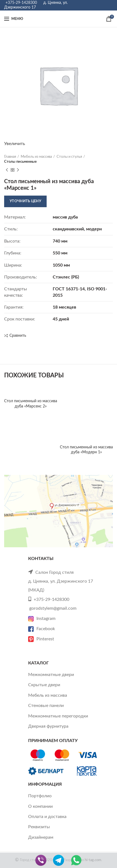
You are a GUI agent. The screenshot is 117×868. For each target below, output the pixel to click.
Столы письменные (20, 162)
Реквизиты (39, 827)
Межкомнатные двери (51, 675)
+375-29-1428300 (21, 3)
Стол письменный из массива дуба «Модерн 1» (86, 450)
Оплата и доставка (47, 817)
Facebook (42, 629)
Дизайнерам (41, 837)
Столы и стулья (69, 157)
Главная (10, 157)
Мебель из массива (36, 157)
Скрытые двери (44, 685)
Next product (18, 170)
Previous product (7, 170)
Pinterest (41, 639)
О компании (40, 806)
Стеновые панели (46, 706)
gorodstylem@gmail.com (53, 608)
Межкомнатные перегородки (58, 716)
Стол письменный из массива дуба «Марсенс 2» (31, 404)
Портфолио (40, 796)
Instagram (42, 619)
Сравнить (18, 336)
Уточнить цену (25, 201)
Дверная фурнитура (48, 726)
